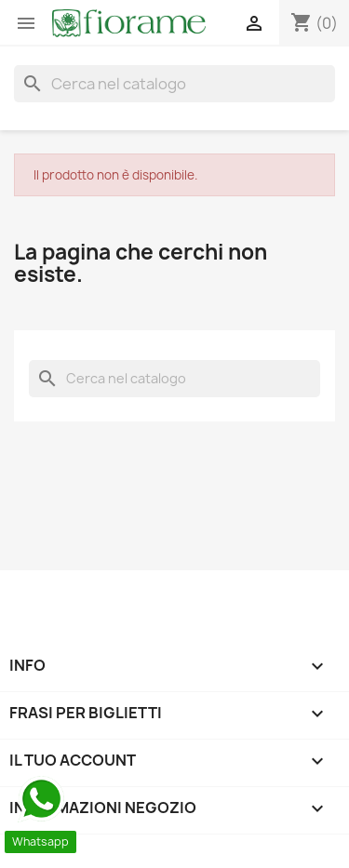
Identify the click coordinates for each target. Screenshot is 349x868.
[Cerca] (174, 84)
